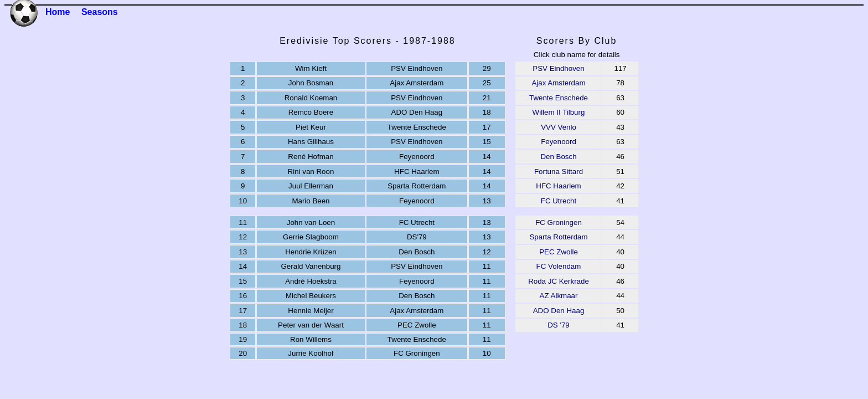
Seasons (100, 12)
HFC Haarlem (558, 186)
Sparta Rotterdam (558, 237)
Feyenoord (559, 142)
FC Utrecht (559, 201)
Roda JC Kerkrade (559, 281)
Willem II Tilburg (559, 112)
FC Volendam (559, 266)
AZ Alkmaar (559, 296)
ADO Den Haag (559, 311)
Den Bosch (558, 157)
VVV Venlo (559, 127)
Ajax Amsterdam (558, 83)
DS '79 (559, 325)
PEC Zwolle (559, 252)
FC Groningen (559, 222)
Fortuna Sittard (559, 172)
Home (58, 12)
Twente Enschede (559, 98)
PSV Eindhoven (558, 68)
